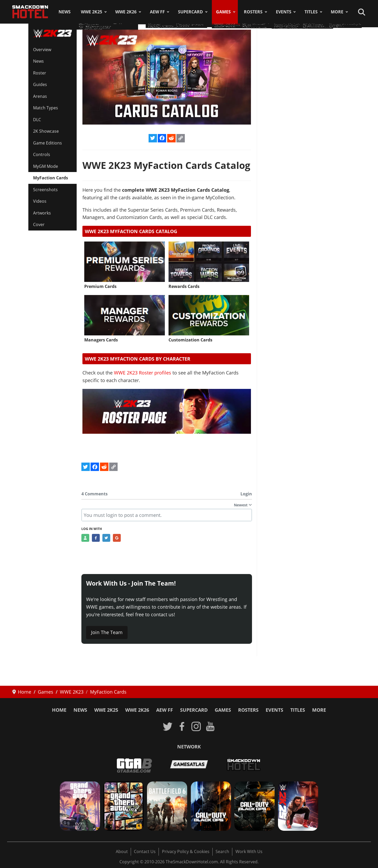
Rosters (253, 12)
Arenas (40, 96)
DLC (37, 120)
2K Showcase (46, 131)
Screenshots (45, 190)
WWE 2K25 (91, 12)
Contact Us (145, 851)
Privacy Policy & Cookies (186, 851)
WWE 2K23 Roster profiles (143, 373)
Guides (40, 84)
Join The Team (107, 632)
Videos (40, 201)
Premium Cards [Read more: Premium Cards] (100, 286)
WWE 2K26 (126, 12)
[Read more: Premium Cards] (125, 262)
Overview (42, 50)
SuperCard (190, 12)
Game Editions (48, 143)
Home (59, 710)
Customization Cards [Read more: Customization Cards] (190, 340)
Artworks (42, 213)
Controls (42, 154)
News (65, 12)
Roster (40, 73)
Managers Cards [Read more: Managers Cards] (101, 340)
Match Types (46, 108)
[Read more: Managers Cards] (125, 315)
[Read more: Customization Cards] (209, 315)
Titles (311, 12)
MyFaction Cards (51, 178)
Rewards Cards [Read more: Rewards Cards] (184, 286)
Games (223, 12)
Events (284, 12)
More (337, 12)
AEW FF (157, 12)
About (122, 851)
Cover (39, 224)
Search (222, 851)
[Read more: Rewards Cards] (209, 262)
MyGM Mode (46, 166)
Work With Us (249, 851)
